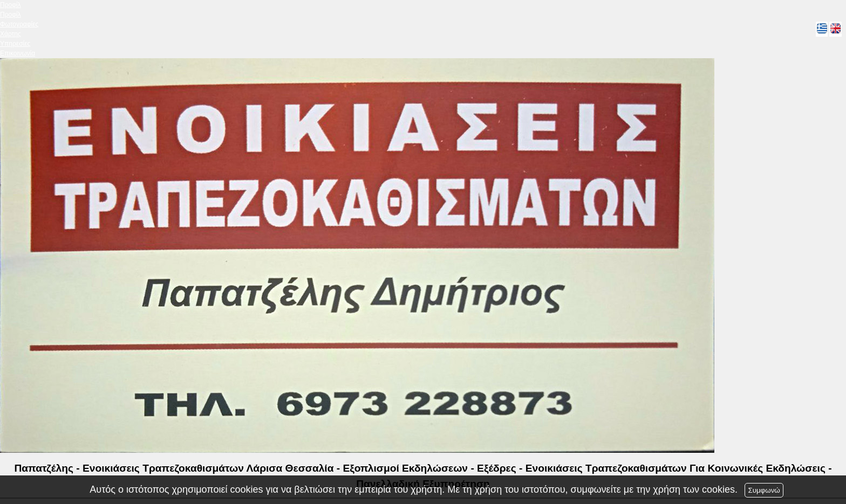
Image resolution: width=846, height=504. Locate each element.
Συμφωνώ (764, 490)
